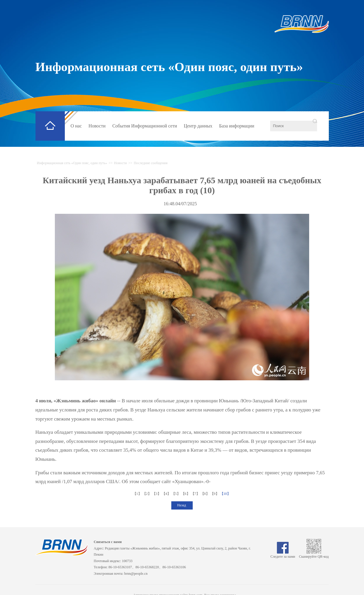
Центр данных (198, 126)
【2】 (147, 494)
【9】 (215, 494)
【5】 (176, 494)
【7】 (196, 494)
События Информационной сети (145, 126)
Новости (97, 126)
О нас (76, 126)
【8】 (205, 494)
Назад (182, 505)
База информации (237, 126)
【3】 (157, 494)
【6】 (186, 494)
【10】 (226, 494)
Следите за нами (283, 554)
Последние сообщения (151, 163)
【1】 (138, 494)
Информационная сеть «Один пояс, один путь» (169, 67)
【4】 (167, 494)
